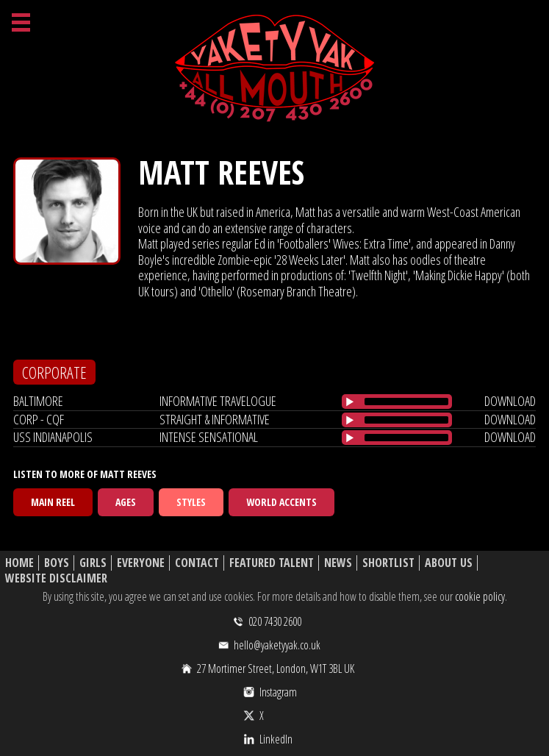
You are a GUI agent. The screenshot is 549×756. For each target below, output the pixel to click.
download (510, 401)
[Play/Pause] (350, 402)
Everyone (141, 563)
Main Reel (53, 502)
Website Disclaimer (56, 578)
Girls (93, 563)
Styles (191, 502)
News (338, 563)
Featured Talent (272, 563)
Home (19, 563)
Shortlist (388, 563)
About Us (449, 563)
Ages (126, 502)
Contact (197, 563)
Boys (57, 563)
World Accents (281, 502)
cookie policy (480, 596)
